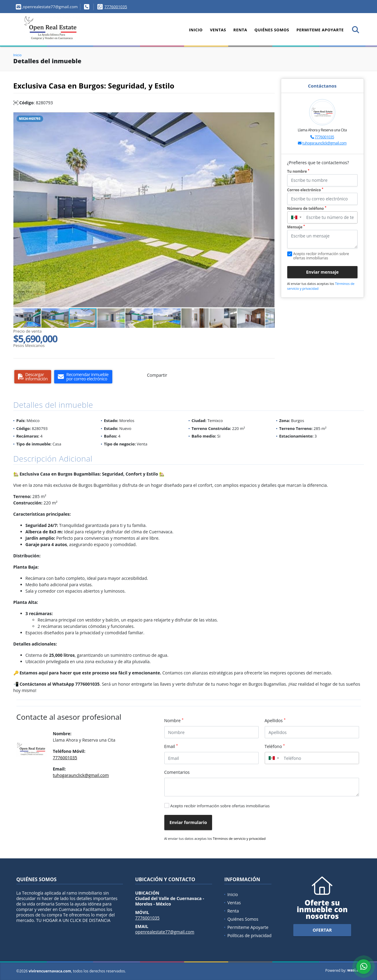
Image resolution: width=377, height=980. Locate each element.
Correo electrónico (305, 190)
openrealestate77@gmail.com (165, 932)
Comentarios (177, 772)
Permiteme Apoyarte (320, 30)
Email (171, 746)
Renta (240, 30)
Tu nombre (298, 171)
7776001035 (116, 7)
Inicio (196, 30)
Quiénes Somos (272, 30)
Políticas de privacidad (249, 935)
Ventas (218, 30)
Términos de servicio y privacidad (239, 838)
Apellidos (275, 720)
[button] (269, 117)
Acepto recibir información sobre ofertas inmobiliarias (220, 806)
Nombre (174, 720)
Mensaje (296, 227)
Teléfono (275, 746)
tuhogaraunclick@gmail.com (324, 143)
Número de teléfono (307, 208)
